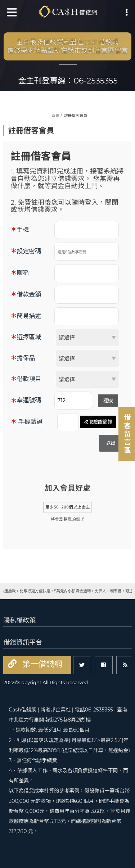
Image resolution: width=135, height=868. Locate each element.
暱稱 (23, 273)
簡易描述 (29, 316)
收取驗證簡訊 (98, 422)
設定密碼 (29, 251)
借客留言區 (127, 434)
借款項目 (29, 379)
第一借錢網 (41, 664)
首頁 (55, 116)
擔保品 (26, 358)
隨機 (108, 401)
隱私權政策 (19, 620)
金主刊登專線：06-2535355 (68, 81)
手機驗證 (30, 422)
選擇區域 (29, 337)
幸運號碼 (29, 400)
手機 (23, 230)
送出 (111, 443)
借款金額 (29, 294)
